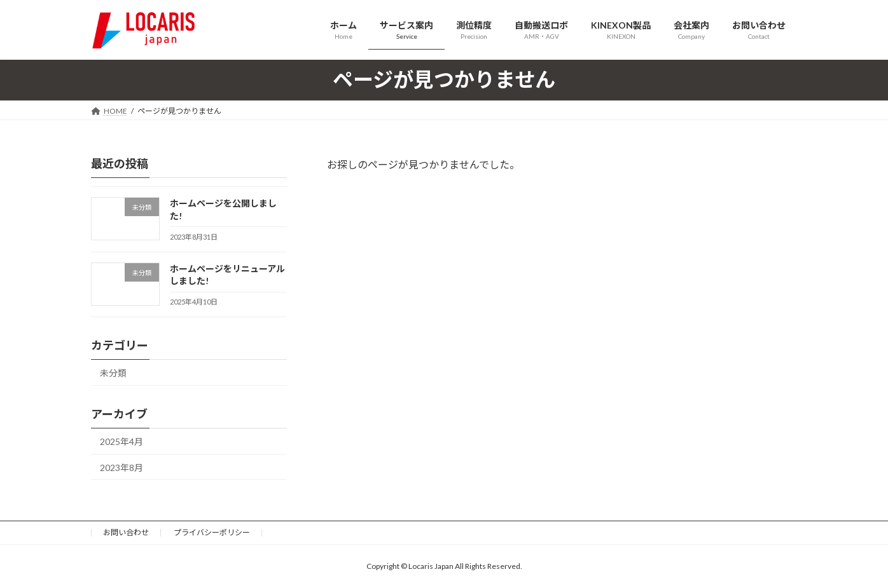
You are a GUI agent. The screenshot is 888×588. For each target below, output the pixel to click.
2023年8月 (121, 467)
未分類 (113, 373)
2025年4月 (121, 441)
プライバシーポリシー (212, 532)
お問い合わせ (126, 532)
